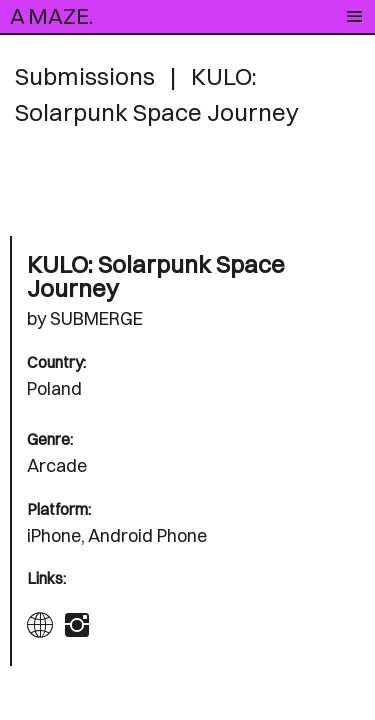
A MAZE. (51, 16)
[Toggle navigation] (354, 17)
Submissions (85, 76)
